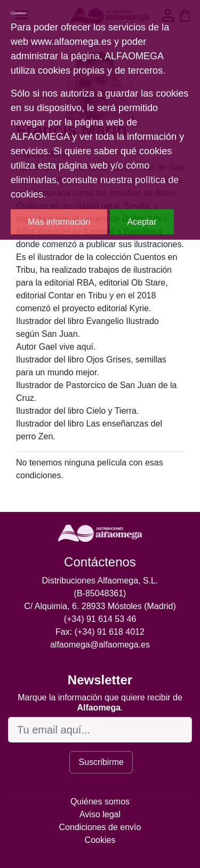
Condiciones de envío (100, 827)
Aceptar (142, 222)
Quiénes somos (100, 802)
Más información (59, 222)
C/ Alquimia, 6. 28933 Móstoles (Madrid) (100, 606)
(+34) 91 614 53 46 (100, 619)
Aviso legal (100, 814)
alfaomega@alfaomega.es (100, 645)
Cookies (100, 840)
